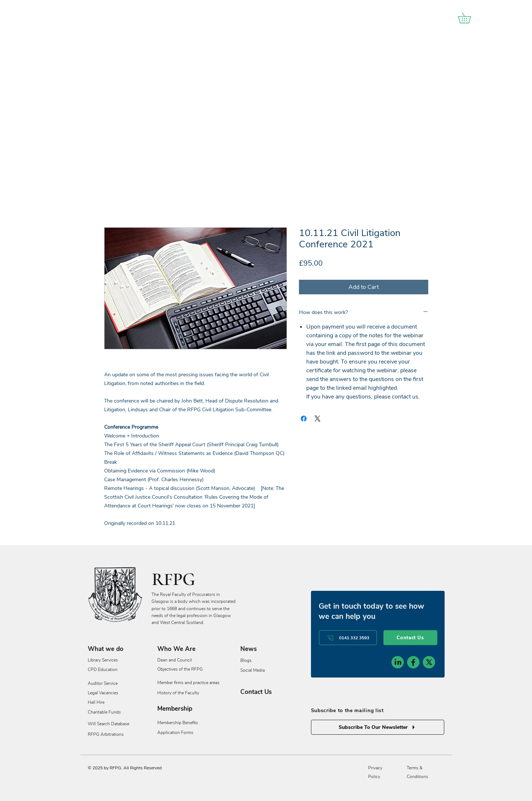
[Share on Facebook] (304, 419)
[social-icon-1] (398, 662)
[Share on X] (318, 419)
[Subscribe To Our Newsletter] (378, 727)
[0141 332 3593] (348, 638)
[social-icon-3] (429, 662)
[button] (470, 18)
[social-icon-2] (413, 662)
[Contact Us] (410, 638)
